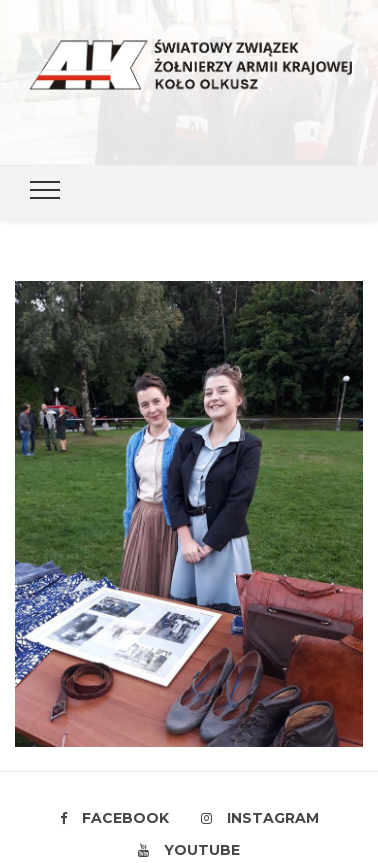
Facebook (114, 818)
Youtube (189, 850)
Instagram (260, 818)
